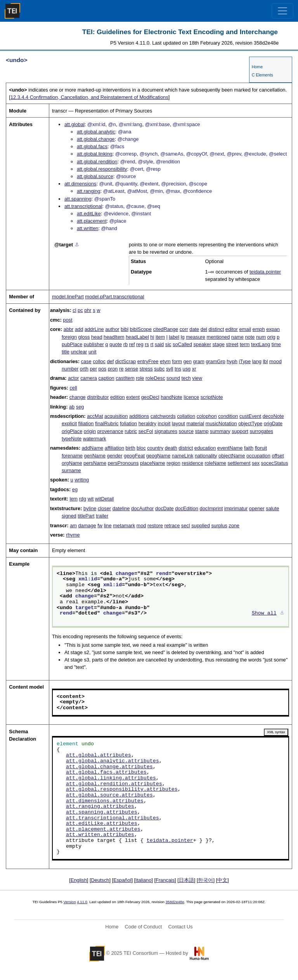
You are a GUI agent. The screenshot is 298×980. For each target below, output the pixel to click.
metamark (124, 525)
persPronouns (123, 463)
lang (257, 361)
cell (73, 388)
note (250, 337)
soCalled (182, 344)
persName (95, 463)
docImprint (211, 508)
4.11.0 (82, 902)
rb (126, 344)
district (186, 448)
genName (95, 456)
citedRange (165, 329)
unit (93, 352)
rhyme (73, 535)
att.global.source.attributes (109, 795)
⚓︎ (77, 245)
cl (74, 310)
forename (72, 456)
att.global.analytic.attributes (113, 761)
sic (168, 344)
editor (232, 329)
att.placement (92, 221)
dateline (121, 508)
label (174, 337)
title (66, 352)
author (112, 329)
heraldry (147, 423)
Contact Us (180, 927)
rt (152, 344)
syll (170, 369)
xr (194, 369)
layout (178, 423)
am (73, 525)
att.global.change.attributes (109, 767)
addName (93, 448)
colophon (207, 416)
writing (82, 480)
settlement (239, 463)
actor (73, 378)
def (110, 361)
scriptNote (212, 397)
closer (104, 508)
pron (113, 369)
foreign (69, 337)
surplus (219, 525)
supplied (201, 525)
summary (220, 431)
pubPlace (72, 344)
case (86, 361)
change (78, 397)
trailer (102, 516)
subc (159, 369)
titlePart (86, 516)
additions (139, 416)
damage (87, 525)
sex (256, 463)
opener (257, 508)
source (186, 431)
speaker (202, 344)
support (240, 431)
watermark (95, 439)
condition (228, 416)
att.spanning (78, 199)
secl (186, 525)
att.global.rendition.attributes (114, 784)
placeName (153, 463)
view (197, 378)
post (68, 320)
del (204, 329)
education (205, 448)
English (79, 880)
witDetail (104, 499)
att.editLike (89, 214)
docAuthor (142, 508)
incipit (164, 423)
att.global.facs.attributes (106, 772)
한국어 (205, 880)
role (140, 378)
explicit (69, 423)
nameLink (183, 456)
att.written (87, 228)
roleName (215, 463)
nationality (206, 456)
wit (91, 499)
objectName (232, 456)
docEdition (187, 508)
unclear (79, 352)
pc (80, 310)
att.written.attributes (100, 835)
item (160, 337)
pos (103, 369)
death (171, 448)
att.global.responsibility (102, 169)
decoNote (273, 416)
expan (273, 329)
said (159, 344)
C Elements (262, 75)
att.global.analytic (96, 132)
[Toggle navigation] (282, 11)
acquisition (116, 416)
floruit (261, 448)
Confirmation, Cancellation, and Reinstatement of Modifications (89, 97)
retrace (172, 525)
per (93, 369)
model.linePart (68, 297)
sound (173, 378)
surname (71, 470)
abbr (69, 329)
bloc (141, 448)
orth (84, 369)
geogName (159, 456)
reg (140, 344)
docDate (165, 508)
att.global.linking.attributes (111, 778)
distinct (216, 329)
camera (89, 378)
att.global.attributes (99, 755)
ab (72, 407)
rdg (83, 499)
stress (146, 369)
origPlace (72, 431)
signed (69, 516)
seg (80, 407)
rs (147, 344)
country (155, 448)
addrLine (94, 329)
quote (116, 344)
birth (131, 448)
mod (141, 525)
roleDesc (155, 378)
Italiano (143, 880)
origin (90, 431)
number (70, 369)
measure (196, 337)
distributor (98, 397)
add (79, 329)
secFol (146, 431)
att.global (74, 124)
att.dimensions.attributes (105, 801)
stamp (202, 431)
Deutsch (100, 880)
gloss (84, 337)
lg (183, 337)
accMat (95, 416)
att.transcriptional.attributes (113, 818)
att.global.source (95, 176)
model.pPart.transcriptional (114, 297)
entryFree (148, 361)
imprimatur (236, 508)
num (261, 337)
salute (272, 508)
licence (191, 397)
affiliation (114, 448)
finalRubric (107, 423)
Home (257, 67)
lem (74, 499)
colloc (99, 361)
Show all (264, 613)
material (196, 423)
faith (249, 448)
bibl (125, 329)
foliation (128, 423)
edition (118, 397)
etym (165, 361)
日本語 (186, 880)
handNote (172, 397)
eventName (230, 448)
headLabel (137, 337)
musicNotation (221, 423)
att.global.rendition (97, 162)
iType (245, 361)
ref (132, 344)
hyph (232, 361)
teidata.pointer (265, 272)
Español (122, 880)
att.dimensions (81, 184)
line (108, 525)
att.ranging (88, 191)
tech (186, 378)
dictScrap (126, 361)
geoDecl (150, 397)
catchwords (163, 416)
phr (88, 310)
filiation (86, 423)
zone (234, 525)
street (232, 344)
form (177, 361)
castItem (125, 378)
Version (70, 902)
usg (187, 369)
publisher (94, 344)
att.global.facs (92, 146)
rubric (131, 431)
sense (132, 369)
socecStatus (275, 463)
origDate (273, 423)
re (121, 369)
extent (133, 397)
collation (186, 416)
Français (165, 880)
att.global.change (96, 139)
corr (184, 329)
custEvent (250, 416)
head (97, 337)
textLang (261, 344)
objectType (250, 423)
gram (198, 361)
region (173, 463)
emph (259, 329)
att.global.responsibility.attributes (122, 790)
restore (155, 525)
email (245, 329)
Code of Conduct (143, 927)
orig (271, 337)
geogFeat (134, 456)
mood (275, 361)
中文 (222, 880)
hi (152, 337)
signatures (166, 431)
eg (75, 489)
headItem (114, 337)
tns (178, 369)
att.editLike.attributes (102, 824)
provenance (110, 431)
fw (100, 525)
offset (278, 456)
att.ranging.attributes (100, 807)
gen (188, 361)
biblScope (141, 329)
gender (115, 456)
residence (192, 463)
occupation (258, 456)
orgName (72, 463)
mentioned (218, 337)
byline (90, 508)
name (237, 337)
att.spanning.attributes (102, 812)
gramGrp (216, 361)
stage (218, 344)
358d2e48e (175, 902)
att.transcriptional (83, 206)
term (245, 344)
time (276, 344)
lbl (265, 361)
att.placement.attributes (103, 829)
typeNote (72, 439)
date (194, 329)
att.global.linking (95, 154)
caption (106, 378)
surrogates (261, 431)
